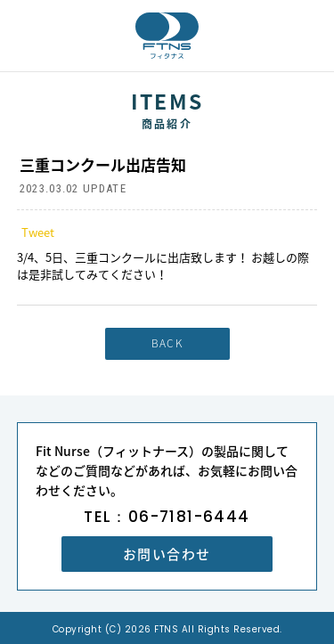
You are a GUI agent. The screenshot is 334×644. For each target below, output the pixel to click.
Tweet (38, 232)
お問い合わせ (167, 554)
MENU (311, 35)
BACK (167, 343)
